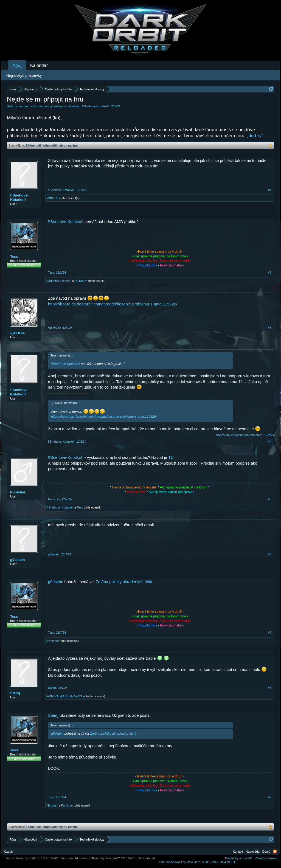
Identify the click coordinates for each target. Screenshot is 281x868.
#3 (270, 328)
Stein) (15, 693)
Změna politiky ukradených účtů (124, 582)
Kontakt (238, 852)
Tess (14, 256)
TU (171, 457)
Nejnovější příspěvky (24, 75)
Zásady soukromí (267, 858)
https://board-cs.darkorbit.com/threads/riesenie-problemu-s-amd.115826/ (113, 304)
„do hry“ (255, 136)
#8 (270, 688)
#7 (270, 633)
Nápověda (253, 852)
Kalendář (39, 65)
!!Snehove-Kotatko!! (95, 106)
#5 (270, 499)
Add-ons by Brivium (198, 862)
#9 (270, 797)
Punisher (18, 492)
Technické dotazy (41, 106)
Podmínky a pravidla (239, 858)
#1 (270, 190)
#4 (270, 442)
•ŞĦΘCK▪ (53, 198)
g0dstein (17, 560)
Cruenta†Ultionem (59, 281)
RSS (275, 852)
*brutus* (52, 805)
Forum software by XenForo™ (118, 858)
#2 (270, 273)
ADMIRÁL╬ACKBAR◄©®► (66, 696)
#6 (270, 554)
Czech (8, 852)
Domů (266, 852)
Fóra (17, 66)
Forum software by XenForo (41, 858)
